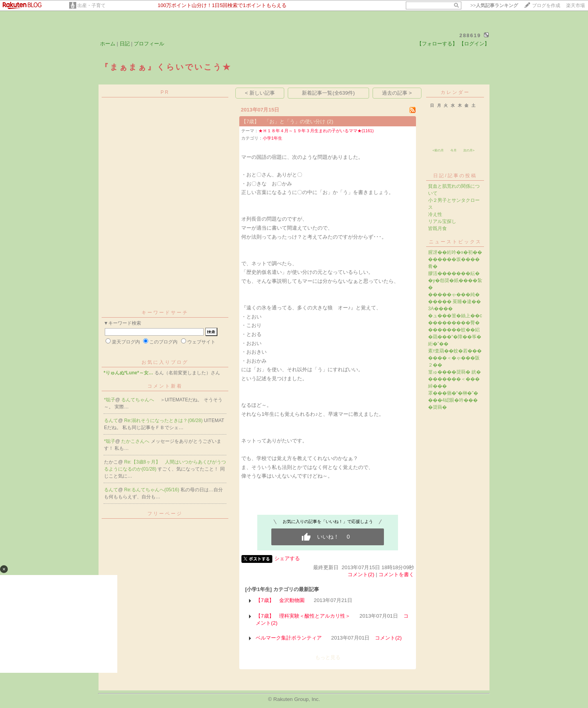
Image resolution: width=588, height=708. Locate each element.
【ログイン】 (474, 44)
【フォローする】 (437, 44)
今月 (454, 150)
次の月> (469, 150)
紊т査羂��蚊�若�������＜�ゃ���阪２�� (455, 358)
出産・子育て (91, 5)
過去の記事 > (397, 93)
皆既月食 (437, 228)
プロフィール (149, 44)
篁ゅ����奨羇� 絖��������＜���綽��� (454, 379)
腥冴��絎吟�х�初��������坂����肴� (455, 259)
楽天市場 (575, 5)
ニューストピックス (455, 242)
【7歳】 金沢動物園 (280, 600)
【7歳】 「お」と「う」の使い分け (283, 121)
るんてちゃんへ (138, 400)
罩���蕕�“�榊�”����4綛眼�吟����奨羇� (453, 400)
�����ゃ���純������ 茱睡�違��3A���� (454, 302)
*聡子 (110, 400)
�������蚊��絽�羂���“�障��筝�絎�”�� (455, 337)
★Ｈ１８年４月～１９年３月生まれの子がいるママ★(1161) (316, 131)
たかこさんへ (136, 441)
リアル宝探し (442, 221)
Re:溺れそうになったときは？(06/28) (164, 420)
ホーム (108, 44)
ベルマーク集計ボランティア (289, 638)
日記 (125, 44)
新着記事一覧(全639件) (328, 93)
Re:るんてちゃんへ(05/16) (152, 490)
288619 (470, 35)
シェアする (287, 558)
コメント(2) (361, 574)
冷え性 (435, 214)
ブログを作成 (546, 5)
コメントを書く (396, 574)
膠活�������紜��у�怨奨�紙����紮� (455, 280)
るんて (111, 420)
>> (494, 5)
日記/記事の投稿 (455, 176)
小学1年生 (272, 138)
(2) (330, 121)
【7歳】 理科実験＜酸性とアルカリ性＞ (303, 616)
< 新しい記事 (260, 93)
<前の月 (438, 150)
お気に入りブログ (165, 362)
